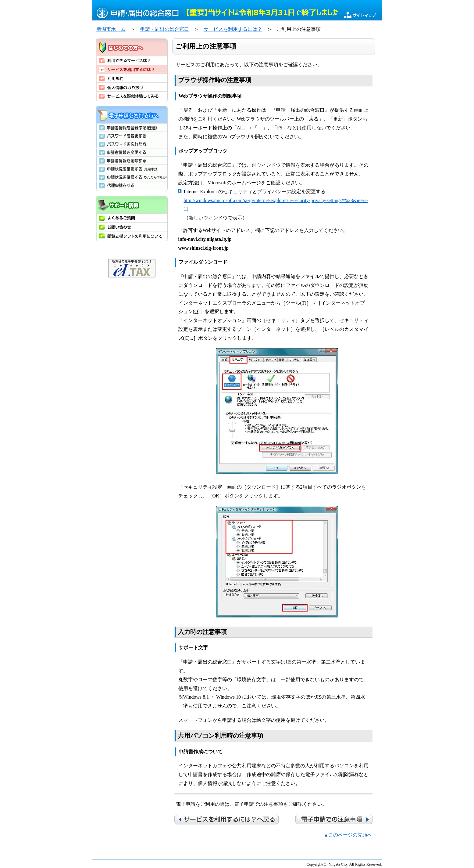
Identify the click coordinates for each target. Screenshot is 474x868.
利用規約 (132, 78)
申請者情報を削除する (132, 160)
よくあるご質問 (132, 218)
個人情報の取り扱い (132, 87)
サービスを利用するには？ (233, 29)
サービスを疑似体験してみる (132, 96)
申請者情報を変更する (132, 152)
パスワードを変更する (132, 136)
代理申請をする (132, 186)
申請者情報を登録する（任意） (132, 127)
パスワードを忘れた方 (132, 144)
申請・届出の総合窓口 (165, 29)
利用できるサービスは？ (132, 60)
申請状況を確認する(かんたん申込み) (132, 177)
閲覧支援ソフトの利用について (132, 236)
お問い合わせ (132, 227)
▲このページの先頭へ (348, 835)
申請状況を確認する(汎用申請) (132, 169)
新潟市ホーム (111, 29)
